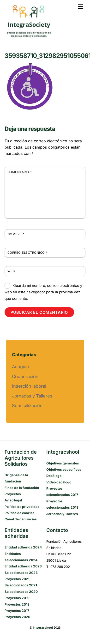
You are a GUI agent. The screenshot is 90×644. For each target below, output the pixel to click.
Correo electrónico (27, 253)
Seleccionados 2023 (21, 573)
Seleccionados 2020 (21, 592)
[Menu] (81, 6)
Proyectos (13, 494)
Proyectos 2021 (17, 579)
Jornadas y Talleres (32, 396)
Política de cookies (20, 513)
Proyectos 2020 (17, 617)
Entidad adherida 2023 (23, 566)
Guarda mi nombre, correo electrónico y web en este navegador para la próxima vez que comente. (43, 292)
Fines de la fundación (22, 488)
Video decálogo (59, 482)
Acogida (20, 367)
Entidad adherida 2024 (23, 547)
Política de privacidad (22, 507)
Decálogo (54, 476)
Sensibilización (27, 405)
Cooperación (25, 376)
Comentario (20, 172)
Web (11, 271)
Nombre (16, 234)
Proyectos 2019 (17, 598)
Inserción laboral (29, 386)
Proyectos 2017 (17, 611)
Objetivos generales (63, 463)
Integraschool (43, 628)
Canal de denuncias (21, 519)
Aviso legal (13, 500)
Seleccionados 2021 (21, 585)
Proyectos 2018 (17, 604)
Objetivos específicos (64, 469)
